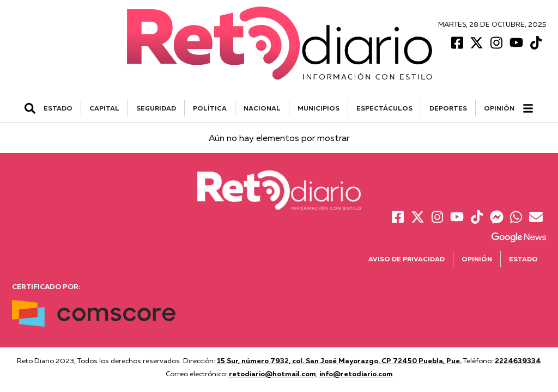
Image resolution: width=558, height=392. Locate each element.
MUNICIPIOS (319, 108)
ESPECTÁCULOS (384, 108)
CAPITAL (104, 108)
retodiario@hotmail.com (272, 373)
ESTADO (58, 108)
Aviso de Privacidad (407, 259)
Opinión (499, 108)
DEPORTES (448, 108)
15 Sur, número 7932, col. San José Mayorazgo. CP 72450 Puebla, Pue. (339, 360)
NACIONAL (262, 108)
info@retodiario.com (356, 373)
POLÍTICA (210, 108)
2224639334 (518, 360)
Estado (523, 259)
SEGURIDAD (156, 108)
